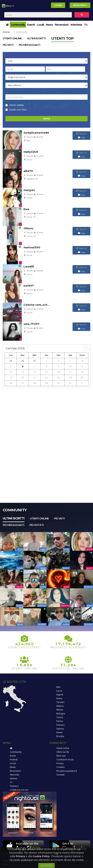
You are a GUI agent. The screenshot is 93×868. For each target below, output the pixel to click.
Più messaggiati (29, 45)
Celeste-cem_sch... (37, 305)
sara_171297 (32, 324)
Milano (60, 710)
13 (23, 372)
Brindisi (60, 736)
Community (18, 25)
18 (82, 372)
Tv (86, 25)
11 (82, 366)
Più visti (8, 45)
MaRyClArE (31, 152)
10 (70, 366)
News (49, 25)
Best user (61, 756)
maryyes (29, 190)
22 (46, 378)
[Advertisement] (46, 416)
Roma (59, 698)
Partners (14, 786)
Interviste (76, 25)
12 (11, 372)
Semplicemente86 (36, 133)
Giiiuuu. (29, 228)
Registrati (80, 5)
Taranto (60, 702)
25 (82, 378)
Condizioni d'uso (65, 760)
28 (35, 383)
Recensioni (62, 25)
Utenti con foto (18, 110)
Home (6, 32)
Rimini (59, 732)
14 (35, 372)
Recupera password (67, 771)
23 (58, 378)
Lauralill (29, 267)
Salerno (60, 729)
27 (23, 383)
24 (70, 378)
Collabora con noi (19, 790)
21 (35, 378)
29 (11, 361)
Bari (58, 687)
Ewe (26, 209)
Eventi (31, 25)
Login (58, 5)
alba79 (28, 171)
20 (23, 378)
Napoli (60, 695)
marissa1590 (32, 247)
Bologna (61, 714)
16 (58, 372)
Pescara (60, 725)
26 (11, 383)
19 (11, 378)
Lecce (59, 691)
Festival (14, 760)
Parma (60, 721)
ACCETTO (46, 865)
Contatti (60, 775)
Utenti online (12, 38)
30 (23, 361)
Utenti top (62, 38)
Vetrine (13, 778)
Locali (40, 25)
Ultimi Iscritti (36, 38)
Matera (60, 706)
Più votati (37, 525)
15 (46, 372)
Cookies (61, 767)
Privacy (60, 763)
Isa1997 (29, 286)
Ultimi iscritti (14, 518)
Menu (8, 7)
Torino (60, 717)
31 (35, 361)
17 (70, 372)
